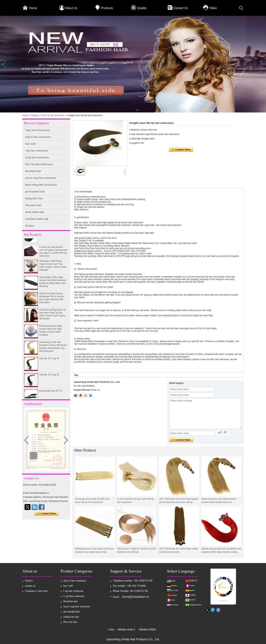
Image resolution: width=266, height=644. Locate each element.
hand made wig (34, 212)
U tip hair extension (37, 157)
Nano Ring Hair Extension (41, 185)
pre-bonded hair (35, 192)
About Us (71, 8)
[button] (129, 110)
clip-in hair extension (38, 137)
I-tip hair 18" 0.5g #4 (49, 360)
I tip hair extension (37, 151)
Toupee (30, 226)
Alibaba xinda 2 (126, 629)
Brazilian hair (33, 171)
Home (33, 8)
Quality (142, 8)
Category (35, 115)
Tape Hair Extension (37, 130)
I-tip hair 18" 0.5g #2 (49, 376)
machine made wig (37, 219)
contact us (30, 586)
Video (213, 8)
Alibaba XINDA (147, 629)
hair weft (30, 144)
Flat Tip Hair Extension (53, 115)
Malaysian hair (34, 198)
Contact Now (46, 513)
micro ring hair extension (41, 178)
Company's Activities (36, 591)
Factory (29, 581)
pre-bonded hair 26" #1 (50, 392)
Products (107, 8)
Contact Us (181, 8)
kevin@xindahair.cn (136, 597)
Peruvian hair (33, 205)
